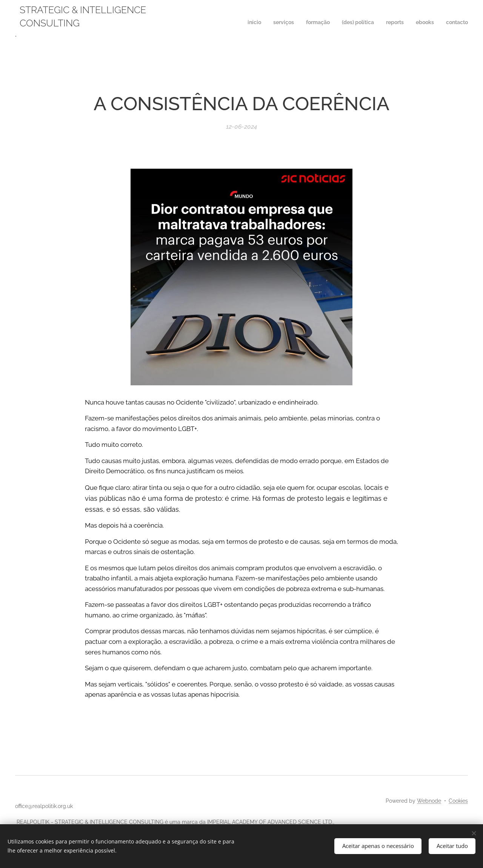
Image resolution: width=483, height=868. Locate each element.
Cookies (458, 801)
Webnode (429, 801)
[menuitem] (398, 23)
